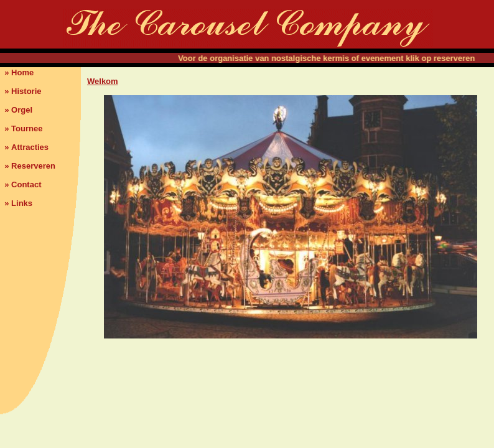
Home (22, 72)
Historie (26, 91)
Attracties (30, 147)
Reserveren (33, 166)
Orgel (22, 110)
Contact (26, 184)
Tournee (27, 128)
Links (22, 203)
